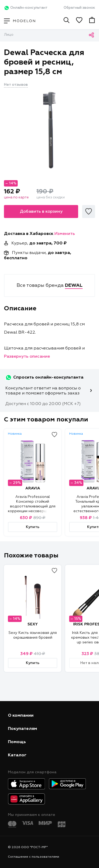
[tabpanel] (49, 130)
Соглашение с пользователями (34, 857)
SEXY (33, 624)
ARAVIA (33, 488)
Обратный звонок (79, 8)
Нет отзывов (16, 85)
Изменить (65, 234)
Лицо (9, 35)
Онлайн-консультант (26, 8)
